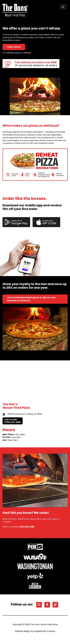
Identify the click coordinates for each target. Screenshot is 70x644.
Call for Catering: (18, 527)
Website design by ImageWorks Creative (35, 631)
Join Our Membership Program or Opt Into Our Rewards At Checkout (31, 299)
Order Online (14, 47)
